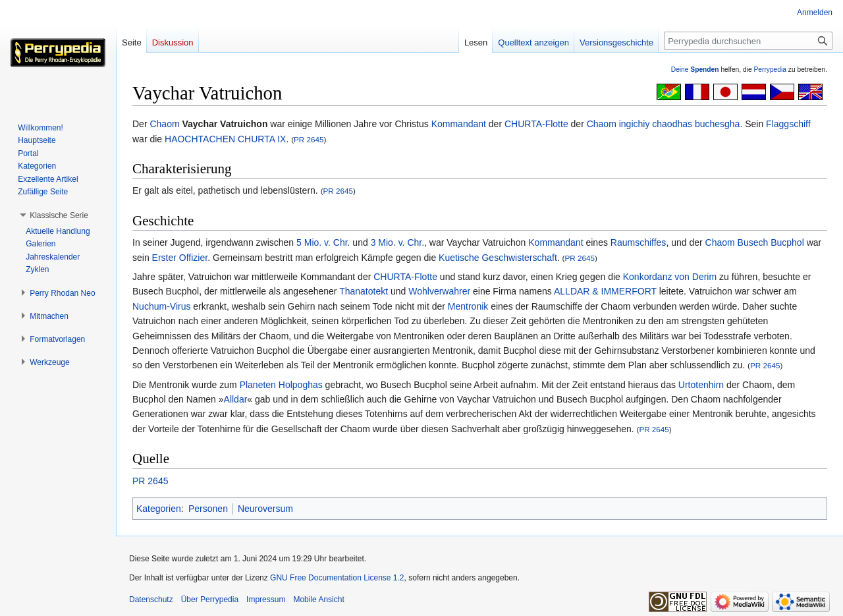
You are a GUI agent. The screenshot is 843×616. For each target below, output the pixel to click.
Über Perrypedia (210, 600)
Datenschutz (151, 600)
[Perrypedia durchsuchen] (748, 41)
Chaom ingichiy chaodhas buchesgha (664, 124)
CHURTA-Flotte (536, 124)
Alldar (236, 399)
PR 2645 (309, 139)
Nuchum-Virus (161, 306)
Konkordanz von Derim (670, 277)
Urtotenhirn (701, 385)
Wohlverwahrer (439, 291)
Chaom (164, 124)
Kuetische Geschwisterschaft (498, 258)
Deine (695, 70)
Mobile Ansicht (318, 600)
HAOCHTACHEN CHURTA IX (225, 139)
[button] (59, 215)
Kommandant (459, 124)
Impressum (266, 600)
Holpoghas (301, 385)
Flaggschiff (788, 124)
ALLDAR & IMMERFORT (605, 291)
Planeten (258, 385)
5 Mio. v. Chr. (323, 242)
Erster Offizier (180, 258)
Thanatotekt (364, 291)
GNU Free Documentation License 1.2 (337, 578)
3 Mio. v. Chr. (397, 242)
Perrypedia (770, 70)
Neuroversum (265, 509)
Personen (208, 509)
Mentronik (468, 306)
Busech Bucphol (771, 242)
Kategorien (159, 509)
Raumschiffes (639, 242)
